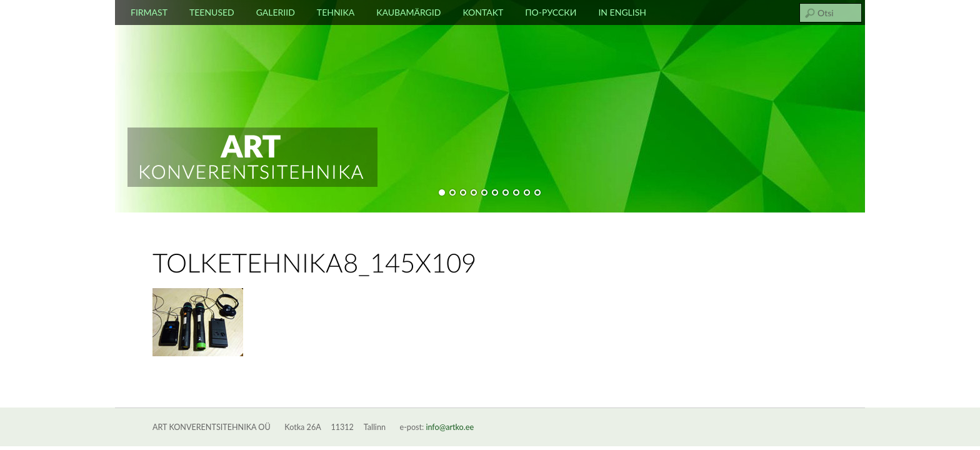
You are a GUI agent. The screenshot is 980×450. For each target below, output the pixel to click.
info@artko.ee (450, 427)
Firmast (149, 12)
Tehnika (336, 12)
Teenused (212, 12)
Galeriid (276, 12)
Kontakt (483, 12)
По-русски (551, 12)
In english (622, 12)
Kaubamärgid (408, 12)
